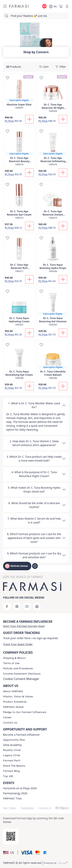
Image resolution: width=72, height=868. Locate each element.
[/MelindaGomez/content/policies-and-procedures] (18, 669)
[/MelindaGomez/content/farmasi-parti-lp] (12, 761)
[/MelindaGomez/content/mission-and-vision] (18, 697)
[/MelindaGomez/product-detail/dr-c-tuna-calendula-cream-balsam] (53, 362)
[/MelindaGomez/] (19, 6)
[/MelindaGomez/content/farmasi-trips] (12, 799)
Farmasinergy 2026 (15, 793)
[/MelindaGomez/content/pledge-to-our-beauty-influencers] (25, 712)
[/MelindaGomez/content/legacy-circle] (12, 755)
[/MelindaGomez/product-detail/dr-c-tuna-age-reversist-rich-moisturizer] (19, 255)
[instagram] (17, 606)
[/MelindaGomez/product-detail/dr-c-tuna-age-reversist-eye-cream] (19, 202)
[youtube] (27, 606)
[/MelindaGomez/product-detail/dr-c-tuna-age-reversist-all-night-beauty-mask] (53, 95)
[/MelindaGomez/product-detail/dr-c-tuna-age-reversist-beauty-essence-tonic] (19, 148)
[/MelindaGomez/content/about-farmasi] (13, 691)
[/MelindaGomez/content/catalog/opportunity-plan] (14, 740)
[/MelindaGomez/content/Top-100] (8, 776)
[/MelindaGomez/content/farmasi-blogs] (11, 771)
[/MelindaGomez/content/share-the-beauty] (14, 766)
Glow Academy (12, 745)
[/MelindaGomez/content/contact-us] (10, 723)
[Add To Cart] (29, 119)
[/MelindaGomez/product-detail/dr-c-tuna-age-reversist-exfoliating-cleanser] (53, 148)
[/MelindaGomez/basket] (61, 6)
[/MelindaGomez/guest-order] (18, 644)
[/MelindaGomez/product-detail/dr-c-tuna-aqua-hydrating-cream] (19, 308)
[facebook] (7, 606)
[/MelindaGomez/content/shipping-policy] (14, 658)
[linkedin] (37, 606)
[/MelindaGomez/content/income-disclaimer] (22, 674)
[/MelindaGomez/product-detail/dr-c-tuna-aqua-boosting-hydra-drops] (53, 255)
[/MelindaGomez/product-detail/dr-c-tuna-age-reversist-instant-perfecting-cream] (53, 202)
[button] (10, 853)
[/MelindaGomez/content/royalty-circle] (12, 750)
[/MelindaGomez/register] (24, 626)
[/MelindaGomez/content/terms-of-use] (11, 663)
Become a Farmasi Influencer (22, 735)
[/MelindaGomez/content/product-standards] (15, 702)
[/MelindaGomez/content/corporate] (13, 707)
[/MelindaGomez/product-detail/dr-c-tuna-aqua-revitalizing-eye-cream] (19, 362)
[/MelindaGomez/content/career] (7, 717)
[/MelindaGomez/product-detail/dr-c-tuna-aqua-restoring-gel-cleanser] (53, 308)
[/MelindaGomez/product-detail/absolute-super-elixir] (19, 93)
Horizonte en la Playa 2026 (20, 788)
